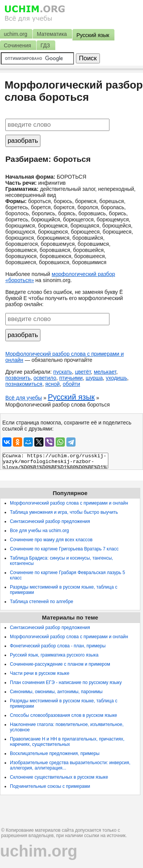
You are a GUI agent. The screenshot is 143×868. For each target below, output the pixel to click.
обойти (71, 384)
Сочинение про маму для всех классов (51, 540)
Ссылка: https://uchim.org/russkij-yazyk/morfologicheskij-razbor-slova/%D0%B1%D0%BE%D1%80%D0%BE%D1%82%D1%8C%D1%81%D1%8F (55, 461)
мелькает (105, 372)
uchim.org (39, 851)
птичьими (71, 378)
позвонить (18, 378)
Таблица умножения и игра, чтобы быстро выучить (64, 512)
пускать (63, 372)
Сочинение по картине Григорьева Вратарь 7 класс (64, 549)
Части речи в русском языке (40, 673)
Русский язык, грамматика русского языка (54, 655)
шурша (94, 378)
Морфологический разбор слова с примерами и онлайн (69, 503)
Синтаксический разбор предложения (50, 521)
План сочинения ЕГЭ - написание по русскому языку (66, 682)
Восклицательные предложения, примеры (55, 753)
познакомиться (24, 384)
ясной (53, 384)
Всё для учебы (24, 398)
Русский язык (71, 397)
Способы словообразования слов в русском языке (63, 715)
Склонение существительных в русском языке (59, 777)
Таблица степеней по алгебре (42, 602)
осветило (45, 378)
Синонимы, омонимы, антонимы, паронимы (56, 692)
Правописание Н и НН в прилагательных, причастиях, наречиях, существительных (67, 742)
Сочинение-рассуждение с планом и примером (60, 664)
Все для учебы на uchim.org (39, 531)
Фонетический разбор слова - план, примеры (58, 646)
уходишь (116, 378)
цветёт (83, 372)
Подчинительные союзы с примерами (50, 786)
